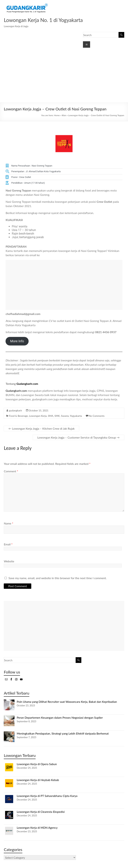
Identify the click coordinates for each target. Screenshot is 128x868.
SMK (57, 416)
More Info (17, 341)
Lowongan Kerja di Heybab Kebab (38, 780)
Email (8, 544)
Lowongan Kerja (38, 416)
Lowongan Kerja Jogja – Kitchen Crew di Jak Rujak (41, 428)
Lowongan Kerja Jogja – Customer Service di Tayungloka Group (78, 437)
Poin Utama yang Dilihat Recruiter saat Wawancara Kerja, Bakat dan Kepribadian (67, 702)
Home (57, 115)
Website (9, 561)
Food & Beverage (18, 416)
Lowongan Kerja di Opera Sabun (37, 764)
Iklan (64, 115)
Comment (11, 471)
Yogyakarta (76, 416)
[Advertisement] (64, 74)
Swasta (65, 416)
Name (8, 523)
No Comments (97, 416)
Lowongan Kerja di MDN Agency (37, 828)
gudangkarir (15, 410)
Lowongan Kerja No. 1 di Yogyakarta (43, 20)
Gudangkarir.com (27, 384)
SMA (51, 416)
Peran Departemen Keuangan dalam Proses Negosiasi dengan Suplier (60, 717)
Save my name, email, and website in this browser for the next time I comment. (58, 578)
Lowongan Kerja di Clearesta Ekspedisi (41, 812)
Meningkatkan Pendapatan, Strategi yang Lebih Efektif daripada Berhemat (63, 733)
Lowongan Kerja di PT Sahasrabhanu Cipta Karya (47, 796)
